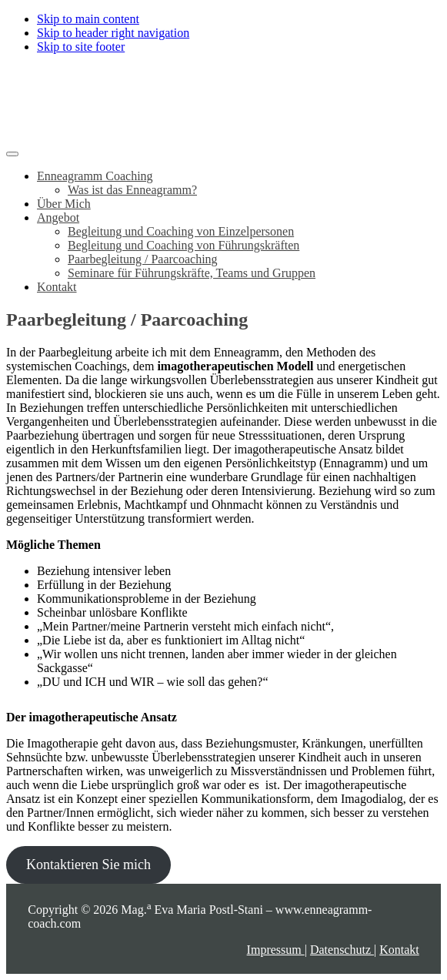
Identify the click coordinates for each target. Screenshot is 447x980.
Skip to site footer (81, 47)
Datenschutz (342, 950)
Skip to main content (88, 19)
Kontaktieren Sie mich (88, 865)
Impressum (276, 950)
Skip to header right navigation (113, 33)
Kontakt (399, 950)
